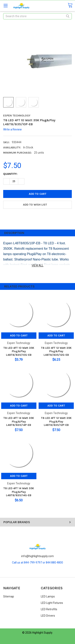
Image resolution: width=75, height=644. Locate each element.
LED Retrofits (49, 609)
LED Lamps (48, 596)
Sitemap (9, 596)
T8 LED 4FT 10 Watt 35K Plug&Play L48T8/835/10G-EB (19, 351)
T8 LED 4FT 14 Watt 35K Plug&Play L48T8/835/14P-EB (19, 421)
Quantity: (10, 174)
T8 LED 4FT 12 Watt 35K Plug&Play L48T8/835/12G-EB (56, 351)
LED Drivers (48, 616)
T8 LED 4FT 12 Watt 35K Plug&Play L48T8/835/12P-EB (56, 421)
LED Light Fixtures (52, 603)
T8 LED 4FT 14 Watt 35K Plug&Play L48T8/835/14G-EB (19, 492)
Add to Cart (19, 335)
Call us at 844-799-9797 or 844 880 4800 (37, 563)
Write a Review (12, 129)
